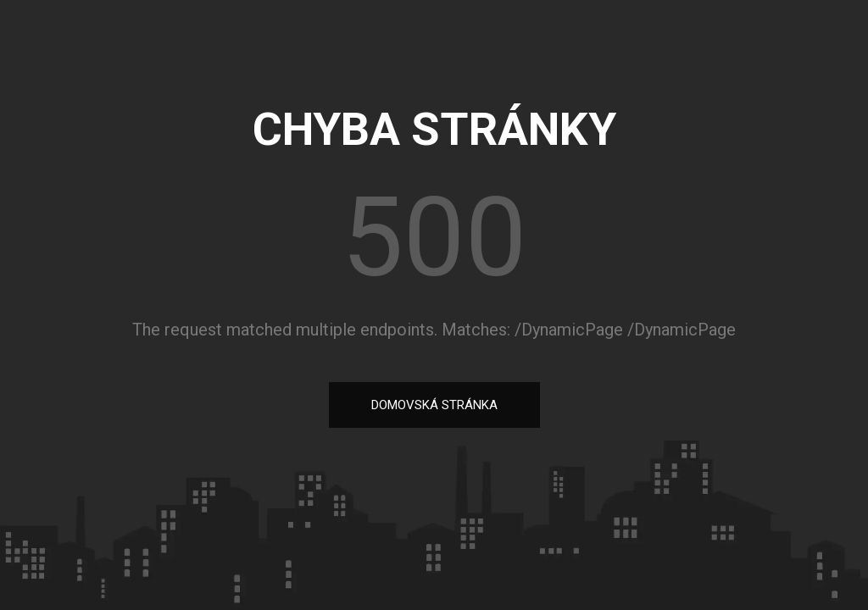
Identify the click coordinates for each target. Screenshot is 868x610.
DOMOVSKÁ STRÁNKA (434, 405)
